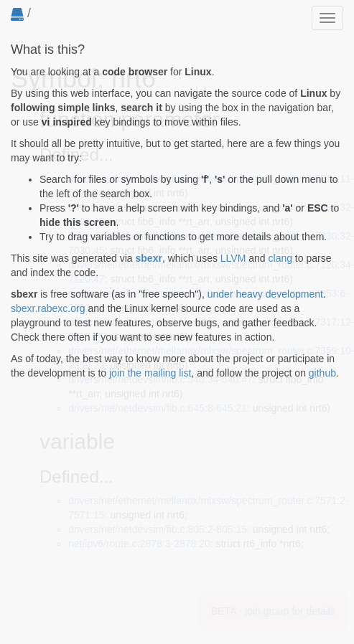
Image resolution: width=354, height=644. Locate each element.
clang (280, 258)
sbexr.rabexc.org (48, 308)
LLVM (233, 258)
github (322, 373)
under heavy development (265, 294)
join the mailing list (150, 373)
